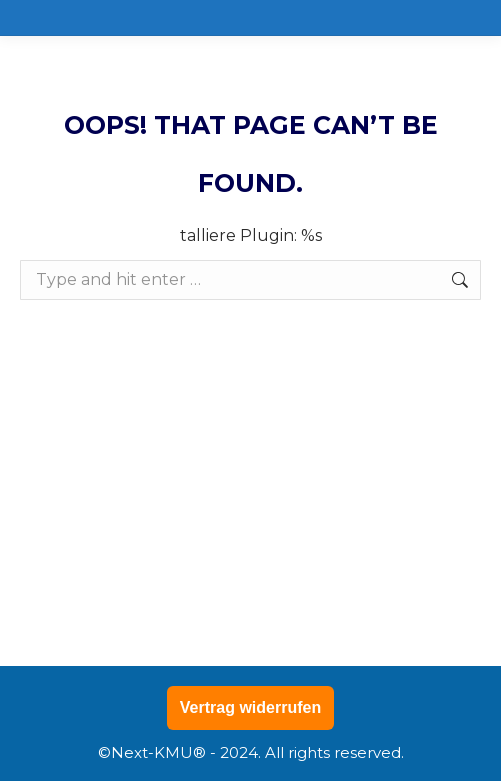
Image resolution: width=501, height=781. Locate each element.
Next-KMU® (158, 752)
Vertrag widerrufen (250, 707)
